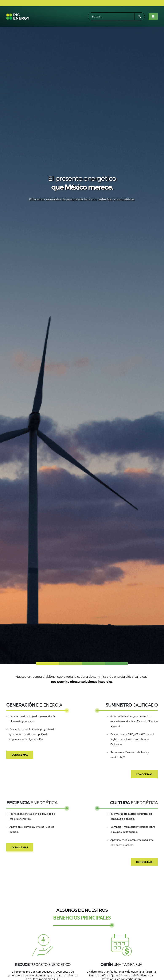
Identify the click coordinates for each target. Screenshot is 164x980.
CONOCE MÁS (20, 755)
